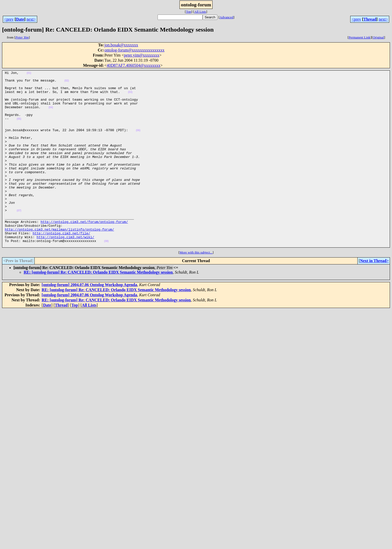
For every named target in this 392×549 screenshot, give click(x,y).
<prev (9, 19)
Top (188, 12)
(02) (67, 83)
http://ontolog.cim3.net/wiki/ (65, 271)
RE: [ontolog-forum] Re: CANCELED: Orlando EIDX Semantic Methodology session (98, 307)
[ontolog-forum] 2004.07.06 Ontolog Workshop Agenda (89, 320)
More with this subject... (196, 287)
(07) (19, 239)
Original (378, 37)
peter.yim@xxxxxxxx (142, 55)
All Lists (200, 12)
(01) (29, 74)
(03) (130, 97)
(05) (19, 129)
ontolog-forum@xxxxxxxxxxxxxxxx (134, 50)
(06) (138, 143)
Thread (370, 19)
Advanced (227, 17)
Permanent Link (360, 37)
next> (31, 19)
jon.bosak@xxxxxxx (121, 45)
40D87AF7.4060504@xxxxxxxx (134, 65)
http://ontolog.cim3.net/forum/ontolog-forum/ (84, 252)
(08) (106, 276)
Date (20, 19)
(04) (51, 115)
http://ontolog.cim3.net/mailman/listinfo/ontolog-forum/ (59, 261)
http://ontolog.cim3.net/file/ (61, 266)
